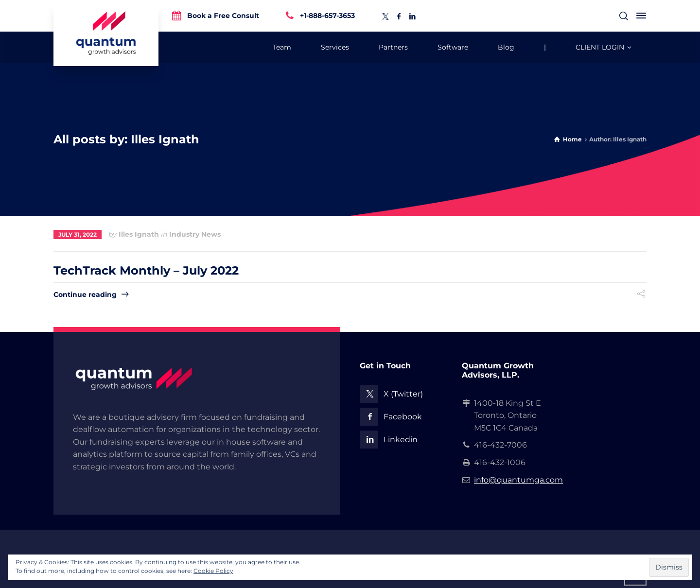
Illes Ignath (139, 234)
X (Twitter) (403, 394)
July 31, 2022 (78, 234)
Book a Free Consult (223, 15)
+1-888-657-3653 (327, 15)
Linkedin (401, 440)
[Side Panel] (639, 16)
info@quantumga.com (518, 480)
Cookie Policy (213, 571)
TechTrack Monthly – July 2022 (146, 270)
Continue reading (85, 294)
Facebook (403, 417)
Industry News (195, 234)
